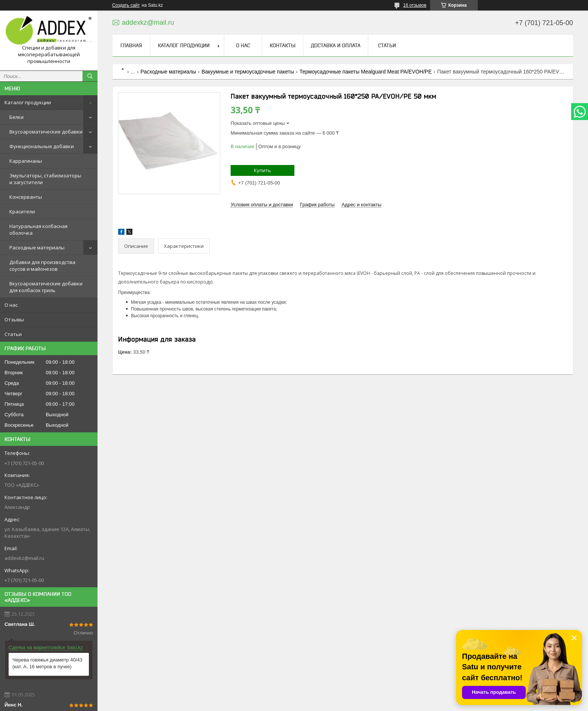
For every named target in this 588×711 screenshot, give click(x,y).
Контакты (283, 45)
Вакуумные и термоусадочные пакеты (248, 72)
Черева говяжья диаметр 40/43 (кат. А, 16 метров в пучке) (47, 663)
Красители (22, 211)
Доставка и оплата (336, 45)
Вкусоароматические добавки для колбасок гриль (46, 287)
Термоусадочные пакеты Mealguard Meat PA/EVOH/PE (365, 72)
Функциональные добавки (42, 146)
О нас (11, 305)
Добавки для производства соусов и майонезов (42, 265)
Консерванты (26, 197)
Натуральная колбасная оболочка (38, 229)
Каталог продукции (28, 102)
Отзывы (14, 319)
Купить (262, 170)
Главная (131, 45)
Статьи (13, 334)
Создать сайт (126, 5)
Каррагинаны (26, 161)
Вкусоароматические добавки (46, 132)
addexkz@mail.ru (24, 558)
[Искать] (90, 76)
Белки (16, 117)
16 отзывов (415, 5)
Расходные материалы (37, 247)
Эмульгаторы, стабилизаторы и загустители (45, 179)
